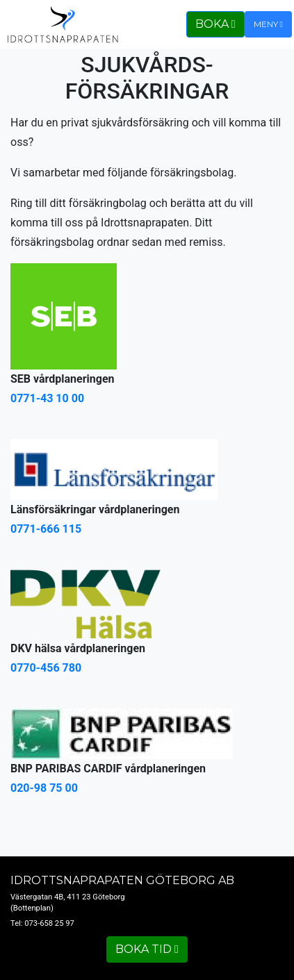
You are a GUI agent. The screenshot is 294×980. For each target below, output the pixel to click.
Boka (215, 24)
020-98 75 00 (44, 788)
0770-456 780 (46, 668)
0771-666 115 (46, 529)
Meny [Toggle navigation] (268, 24)
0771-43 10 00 (47, 398)
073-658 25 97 (49, 923)
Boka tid (147, 949)
